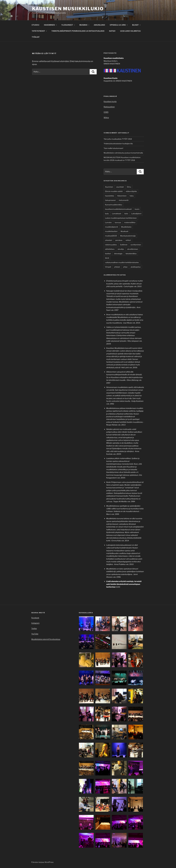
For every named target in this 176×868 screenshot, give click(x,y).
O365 (106, 112)
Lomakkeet (117, 214)
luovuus (118, 222)
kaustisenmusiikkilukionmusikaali (118, 209)
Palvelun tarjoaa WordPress (42, 862)
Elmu (129, 187)
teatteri (108, 254)
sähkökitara (110, 249)
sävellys (121, 249)
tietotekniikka (131, 254)
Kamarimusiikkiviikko (114, 205)
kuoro (137, 209)
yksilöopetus (136, 267)
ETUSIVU (35, 25)
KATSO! (112, 31)
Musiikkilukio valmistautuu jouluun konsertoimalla (123, 153)
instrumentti (124, 200)
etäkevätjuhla (131, 191)
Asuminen (109, 187)
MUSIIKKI (85, 25)
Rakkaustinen (109, 107)
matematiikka (130, 222)
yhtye (125, 267)
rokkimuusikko (111, 245)
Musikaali (124, 231)
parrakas (119, 240)
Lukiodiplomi (136, 214)
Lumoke (108, 222)
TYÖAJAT (36, 37)
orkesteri (109, 240)
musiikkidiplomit (111, 227)
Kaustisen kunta (110, 101)
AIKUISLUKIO (99, 25)
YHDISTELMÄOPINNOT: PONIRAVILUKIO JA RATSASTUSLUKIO (78, 31)
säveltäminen (133, 249)
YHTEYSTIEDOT (40, 31)
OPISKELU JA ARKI (119, 25)
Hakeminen (122, 196)
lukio (126, 214)
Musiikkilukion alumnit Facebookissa (46, 639)
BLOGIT (137, 25)
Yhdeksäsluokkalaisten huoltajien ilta (118, 144)
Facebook (35, 618)
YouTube (35, 634)
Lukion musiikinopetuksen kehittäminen (121, 218)
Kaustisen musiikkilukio (68, 9)
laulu (107, 214)
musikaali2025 (111, 236)
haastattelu (110, 196)
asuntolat (120, 187)
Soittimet (124, 245)
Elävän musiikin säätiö (114, 191)
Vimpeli (108, 267)
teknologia (118, 254)
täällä (118, 587)
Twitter (34, 628)
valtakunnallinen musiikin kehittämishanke (122, 262)
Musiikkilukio (126, 227)
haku (132, 196)
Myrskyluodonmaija (128, 236)
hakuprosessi (110, 200)
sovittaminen (136, 245)
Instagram (35, 623)
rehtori (128, 240)
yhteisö (117, 267)
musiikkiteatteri (111, 231)
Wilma (106, 117)
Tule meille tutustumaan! (113, 148)
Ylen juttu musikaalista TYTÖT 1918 (118, 139)
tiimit (107, 258)
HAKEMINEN (51, 25)
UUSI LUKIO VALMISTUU (130, 31)
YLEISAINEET (68, 25)
